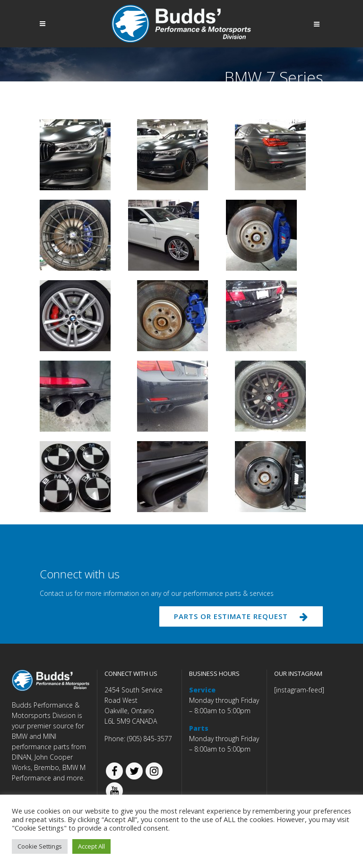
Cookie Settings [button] (40, 846)
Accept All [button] (91, 846)
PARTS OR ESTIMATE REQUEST (242, 617)
